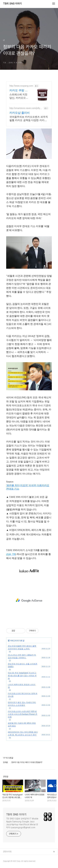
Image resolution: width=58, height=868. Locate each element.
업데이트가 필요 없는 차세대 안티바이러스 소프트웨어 (22, 704)
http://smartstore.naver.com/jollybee (26, 108)
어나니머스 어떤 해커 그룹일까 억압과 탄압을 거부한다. (22, 656)
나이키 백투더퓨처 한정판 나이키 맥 (22, 686)
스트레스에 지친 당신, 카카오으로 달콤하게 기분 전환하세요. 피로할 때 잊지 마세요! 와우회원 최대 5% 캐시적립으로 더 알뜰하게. (20, 96)
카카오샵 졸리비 (20, 113)
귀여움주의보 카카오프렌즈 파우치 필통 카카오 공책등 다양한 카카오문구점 (29, 119)
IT (9, 641)
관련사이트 (7, 852)
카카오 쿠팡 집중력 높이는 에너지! (19, 91)
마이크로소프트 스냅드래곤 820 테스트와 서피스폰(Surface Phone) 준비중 (23, 714)
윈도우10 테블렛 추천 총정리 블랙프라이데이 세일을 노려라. (22, 647)
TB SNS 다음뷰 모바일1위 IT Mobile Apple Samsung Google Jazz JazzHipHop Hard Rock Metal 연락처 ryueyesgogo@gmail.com (22, 823)
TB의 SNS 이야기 (12, 4)
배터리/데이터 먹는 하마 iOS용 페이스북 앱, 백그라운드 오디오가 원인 (23, 733)
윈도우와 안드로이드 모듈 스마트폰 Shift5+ (23, 665)
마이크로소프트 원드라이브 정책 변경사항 (23, 695)
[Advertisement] (29, 600)
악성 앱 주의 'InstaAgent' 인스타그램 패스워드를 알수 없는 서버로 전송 (22, 676)
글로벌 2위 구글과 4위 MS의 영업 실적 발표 (22, 725)
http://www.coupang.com (21, 86)
